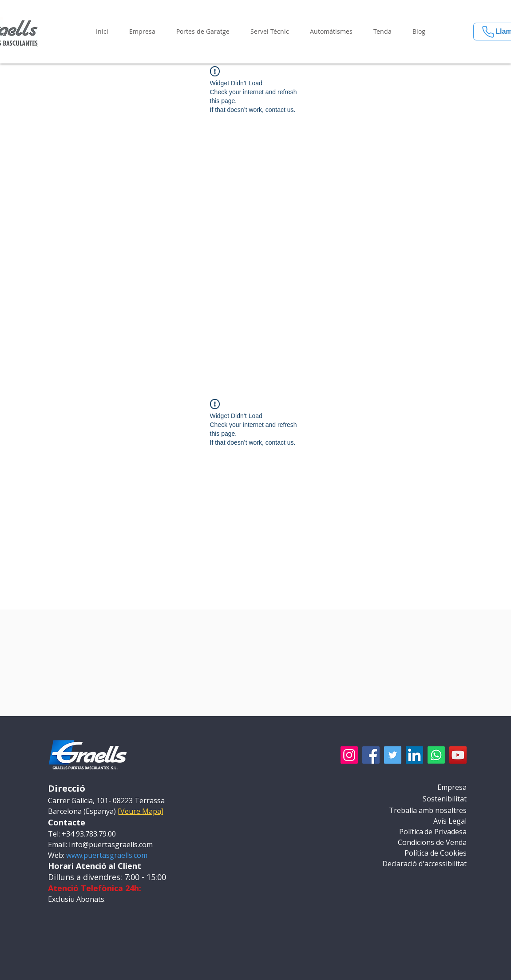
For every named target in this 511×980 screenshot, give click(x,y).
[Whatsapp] (436, 755)
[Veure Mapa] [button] (141, 811)
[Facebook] (371, 755)
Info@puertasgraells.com (111, 845)
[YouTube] (458, 755)
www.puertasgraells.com (107, 855)
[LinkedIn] (414, 755)
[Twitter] (393, 755)
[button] (143, 32)
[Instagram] (349, 755)
